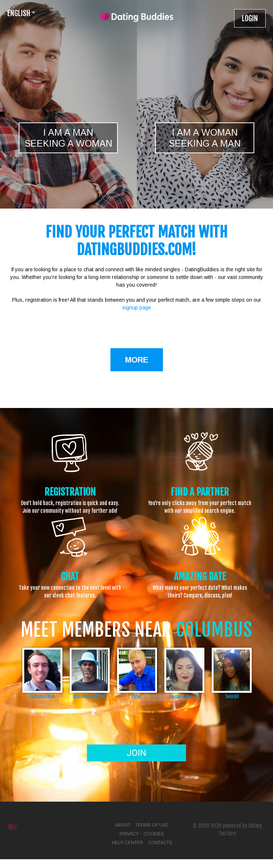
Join (136, 753)
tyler (137, 696)
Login (250, 19)
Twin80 (232, 696)
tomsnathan (42, 696)
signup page (137, 308)
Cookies (154, 834)
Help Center (128, 843)
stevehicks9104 (90, 696)
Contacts (160, 843)
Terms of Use (152, 825)
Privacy (129, 834)
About (123, 825)
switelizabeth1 (184, 696)
